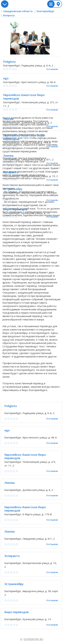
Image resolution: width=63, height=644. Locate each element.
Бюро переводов (15, 209)
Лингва (8, 119)
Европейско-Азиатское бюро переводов (24, 97)
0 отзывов (52, 69)
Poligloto (9, 62)
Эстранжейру (13, 189)
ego (6, 78)
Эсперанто (11, 172)
